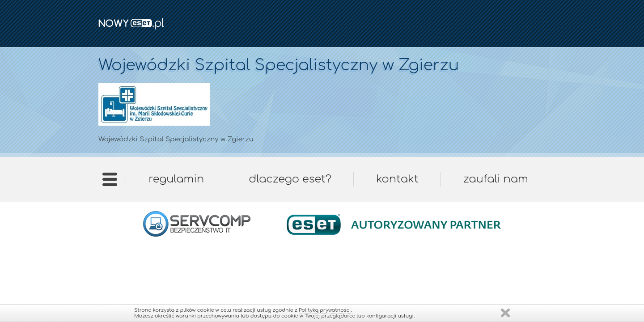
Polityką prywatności (325, 310)
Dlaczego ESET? (290, 179)
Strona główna (110, 182)
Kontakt (397, 179)
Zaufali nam (495, 179)
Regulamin (176, 179)
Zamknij (505, 313)
